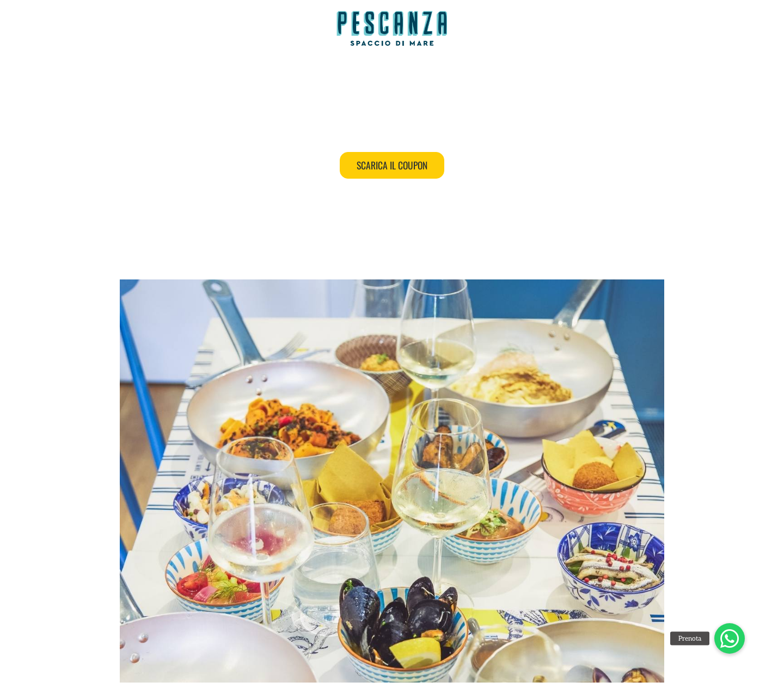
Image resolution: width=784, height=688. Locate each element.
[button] (730, 638)
